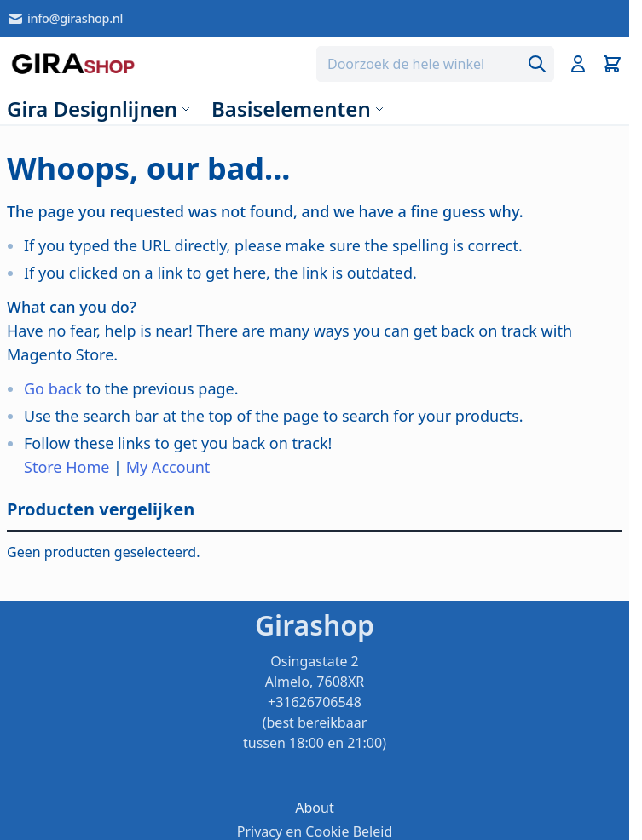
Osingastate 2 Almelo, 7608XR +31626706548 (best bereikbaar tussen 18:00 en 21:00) (315, 702)
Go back (53, 388)
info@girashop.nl (65, 19)
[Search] (537, 64)
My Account (168, 467)
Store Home (67, 467)
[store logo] (73, 64)
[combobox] (435, 64)
